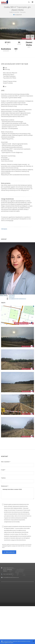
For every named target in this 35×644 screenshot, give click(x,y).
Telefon (3, 478)
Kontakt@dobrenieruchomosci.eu (11, 577)
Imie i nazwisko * (6, 462)
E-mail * (3, 470)
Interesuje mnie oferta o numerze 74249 (17, 493)
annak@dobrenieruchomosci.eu (17, 299)
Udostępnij (4, 229)
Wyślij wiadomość (9, 552)
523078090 (12, 295)
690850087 (12, 297)
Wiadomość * (5, 486)
